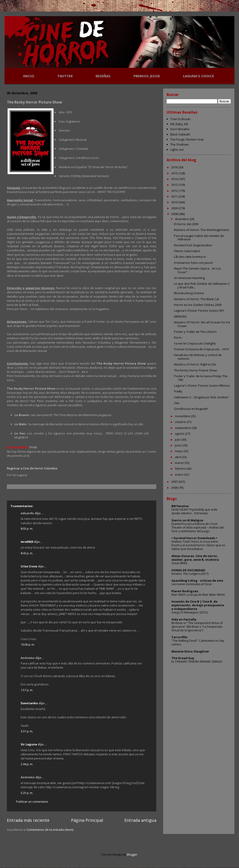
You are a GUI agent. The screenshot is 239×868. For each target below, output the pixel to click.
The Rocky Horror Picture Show (195, 370)
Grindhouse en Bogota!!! (191, 409)
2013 (175, 185)
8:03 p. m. (27, 529)
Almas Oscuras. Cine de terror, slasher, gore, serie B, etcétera (195, 558)
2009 (175, 208)
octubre (181, 422)
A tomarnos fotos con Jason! (193, 263)
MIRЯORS (180, 316)
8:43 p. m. (27, 553)
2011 (175, 196)
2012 (175, 191)
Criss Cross (29, 566)
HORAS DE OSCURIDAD (188, 570)
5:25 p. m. (27, 793)
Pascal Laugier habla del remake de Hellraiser (199, 238)
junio (179, 445)
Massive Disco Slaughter (190, 651)
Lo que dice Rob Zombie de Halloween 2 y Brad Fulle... (202, 285)
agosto (180, 434)
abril (178, 457)
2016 (175, 167)
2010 (175, 202)
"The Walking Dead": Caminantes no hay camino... (198, 642)
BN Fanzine (180, 506)
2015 (175, 173)
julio (178, 440)
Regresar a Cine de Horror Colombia (32, 468)
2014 (175, 179)
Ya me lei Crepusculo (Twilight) (195, 343)
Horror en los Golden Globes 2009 (198, 305)
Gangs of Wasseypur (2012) (189, 612)
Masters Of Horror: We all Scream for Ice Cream (202, 324)
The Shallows (180, 144)
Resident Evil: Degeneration (193, 245)
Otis (177, 403)
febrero (181, 468)
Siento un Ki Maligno (187, 520)
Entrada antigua (140, 820)
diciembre (182, 219)
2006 (175, 488)
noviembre (183, 416)
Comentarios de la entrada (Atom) (50, 830)
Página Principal (87, 820)
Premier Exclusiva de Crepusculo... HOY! (201, 349)
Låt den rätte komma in (190, 257)
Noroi (178, 337)
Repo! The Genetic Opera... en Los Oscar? (198, 270)
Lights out (177, 149)
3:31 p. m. (27, 731)
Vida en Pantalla (184, 619)
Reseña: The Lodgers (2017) (190, 574)
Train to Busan (180, 119)
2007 (175, 482)
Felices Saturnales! (187, 251)
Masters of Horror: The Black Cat (196, 299)
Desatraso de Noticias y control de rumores (198, 357)
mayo (179, 451)
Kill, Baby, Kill (179, 124)
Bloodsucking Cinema (189, 293)
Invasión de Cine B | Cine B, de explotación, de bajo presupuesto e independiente (198, 605)
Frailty (178, 391)
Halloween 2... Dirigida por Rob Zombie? (201, 397)
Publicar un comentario (32, 802)
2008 (175, 214)
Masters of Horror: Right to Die (195, 364)
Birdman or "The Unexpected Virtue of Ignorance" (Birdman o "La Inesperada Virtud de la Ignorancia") (197, 627)
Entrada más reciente (28, 820)
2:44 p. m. (27, 764)
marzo (180, 463)
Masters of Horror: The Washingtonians (202, 230)
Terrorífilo (179, 637)
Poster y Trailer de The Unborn (195, 332)
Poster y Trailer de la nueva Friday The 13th (201, 378)
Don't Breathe (180, 129)
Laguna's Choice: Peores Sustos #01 (199, 310)
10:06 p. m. (28, 644)
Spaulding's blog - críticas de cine (197, 581)
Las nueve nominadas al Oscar (192, 584)
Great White (179, 563)
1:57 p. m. (27, 690)
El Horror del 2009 (186, 224)
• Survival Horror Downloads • (194, 538)
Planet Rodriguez (185, 591)
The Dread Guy (183, 658)
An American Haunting (189, 278)
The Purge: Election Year (187, 139)
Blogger (132, 854)
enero (179, 474)
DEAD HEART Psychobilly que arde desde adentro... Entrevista (194, 511)
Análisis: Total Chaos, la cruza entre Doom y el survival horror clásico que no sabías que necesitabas (198, 545)
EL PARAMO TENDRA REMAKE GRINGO (197, 662)
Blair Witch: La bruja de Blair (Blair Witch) (198, 595)
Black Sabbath (180, 134)
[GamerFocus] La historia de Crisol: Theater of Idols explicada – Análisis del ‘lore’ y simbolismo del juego (198, 527)
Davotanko (29, 703)
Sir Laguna (29, 744)
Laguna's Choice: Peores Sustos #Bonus (202, 385)
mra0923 (27, 542)
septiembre (183, 428)
